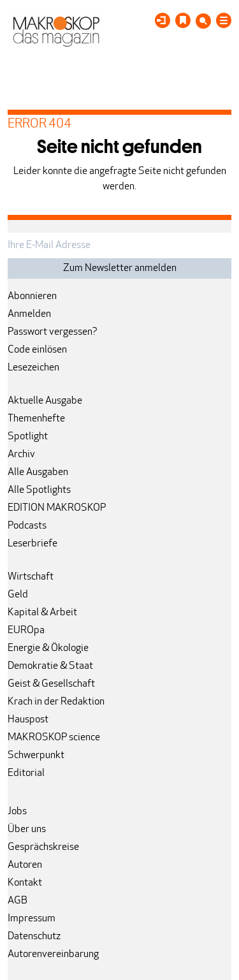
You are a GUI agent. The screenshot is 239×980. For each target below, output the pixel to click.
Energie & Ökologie (48, 648)
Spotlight (28, 437)
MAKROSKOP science (54, 738)
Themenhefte (36, 419)
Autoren (25, 865)
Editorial (26, 773)
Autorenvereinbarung (53, 954)
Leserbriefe (33, 544)
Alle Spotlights (39, 490)
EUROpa (26, 631)
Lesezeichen (33, 368)
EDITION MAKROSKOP (57, 508)
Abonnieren (32, 296)
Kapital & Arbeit (42, 613)
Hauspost (28, 720)
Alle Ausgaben (38, 472)
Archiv (21, 455)
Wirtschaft (31, 577)
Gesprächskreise (43, 847)
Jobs (17, 812)
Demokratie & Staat (50, 666)
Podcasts (27, 526)
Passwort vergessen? (53, 332)
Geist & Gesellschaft (51, 684)
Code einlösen (37, 350)
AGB (18, 901)
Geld (18, 595)
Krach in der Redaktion (56, 702)
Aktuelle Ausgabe (45, 401)
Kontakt (25, 883)
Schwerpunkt (36, 756)
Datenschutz (34, 937)
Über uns (27, 830)
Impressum (32, 919)
